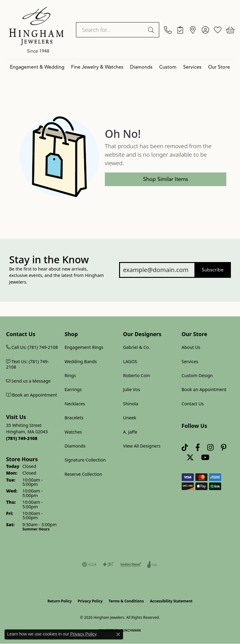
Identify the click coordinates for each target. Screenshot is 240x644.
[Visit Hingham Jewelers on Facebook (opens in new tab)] (198, 447)
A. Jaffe (130, 432)
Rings (70, 375)
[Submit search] (152, 30)
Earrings (73, 389)
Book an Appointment (204, 389)
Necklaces (75, 404)
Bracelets (74, 418)
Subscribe (213, 270)
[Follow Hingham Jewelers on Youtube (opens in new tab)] (205, 457)
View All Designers (142, 446)
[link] (168, 30)
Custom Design (197, 375)
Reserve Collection (84, 474)
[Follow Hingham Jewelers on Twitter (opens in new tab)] (190, 457)
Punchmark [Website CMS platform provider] (131, 630)
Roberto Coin (137, 375)
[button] (205, 30)
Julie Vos (132, 389)
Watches (73, 432)
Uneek (130, 418)
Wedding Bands (81, 361)
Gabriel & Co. (137, 347)
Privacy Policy (90, 601)
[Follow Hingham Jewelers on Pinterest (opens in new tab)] (224, 447)
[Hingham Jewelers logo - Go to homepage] (36, 30)
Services (192, 67)
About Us (191, 347)
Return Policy (60, 601)
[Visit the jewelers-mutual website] (131, 564)
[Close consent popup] (118, 634)
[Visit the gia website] (89, 564)
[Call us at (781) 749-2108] (22, 438)
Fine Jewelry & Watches (97, 67)
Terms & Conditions (126, 601)
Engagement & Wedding (37, 67)
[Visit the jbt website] (108, 564)
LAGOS (130, 361)
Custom (168, 67)
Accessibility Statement (171, 601)
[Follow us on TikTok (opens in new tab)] (185, 447)
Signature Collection (85, 460)
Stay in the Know (49, 260)
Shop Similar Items (166, 179)
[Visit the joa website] (153, 564)
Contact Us (193, 404)
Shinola (131, 404)
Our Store (219, 67)
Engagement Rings (84, 347)
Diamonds (141, 67)
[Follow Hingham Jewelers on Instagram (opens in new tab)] (210, 447)
